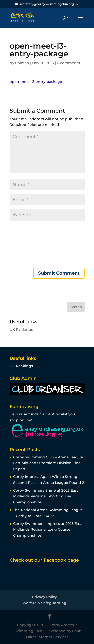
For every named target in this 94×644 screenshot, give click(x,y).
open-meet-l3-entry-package (36, 82)
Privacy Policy (44, 597)
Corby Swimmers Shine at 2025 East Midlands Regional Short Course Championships (46, 496)
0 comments (68, 63)
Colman (22, 63)
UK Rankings (21, 329)
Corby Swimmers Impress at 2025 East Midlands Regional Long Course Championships (48, 530)
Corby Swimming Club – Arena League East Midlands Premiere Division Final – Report (49, 463)
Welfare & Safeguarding (44, 603)
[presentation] (30, 245)
